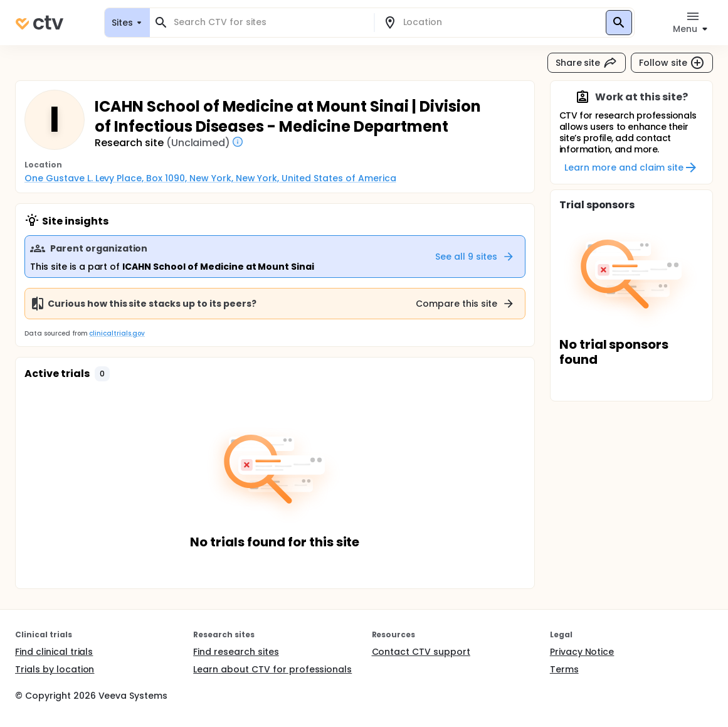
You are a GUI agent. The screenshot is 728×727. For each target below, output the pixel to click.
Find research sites (236, 652)
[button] (102, 374)
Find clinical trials (54, 652)
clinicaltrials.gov (117, 333)
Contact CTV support (421, 652)
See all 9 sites (475, 257)
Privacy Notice (582, 652)
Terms (564, 669)
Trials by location (55, 669)
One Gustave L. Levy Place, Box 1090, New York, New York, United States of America (210, 178)
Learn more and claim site (631, 167)
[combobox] (269, 22)
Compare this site (465, 304)
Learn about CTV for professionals (272, 669)
